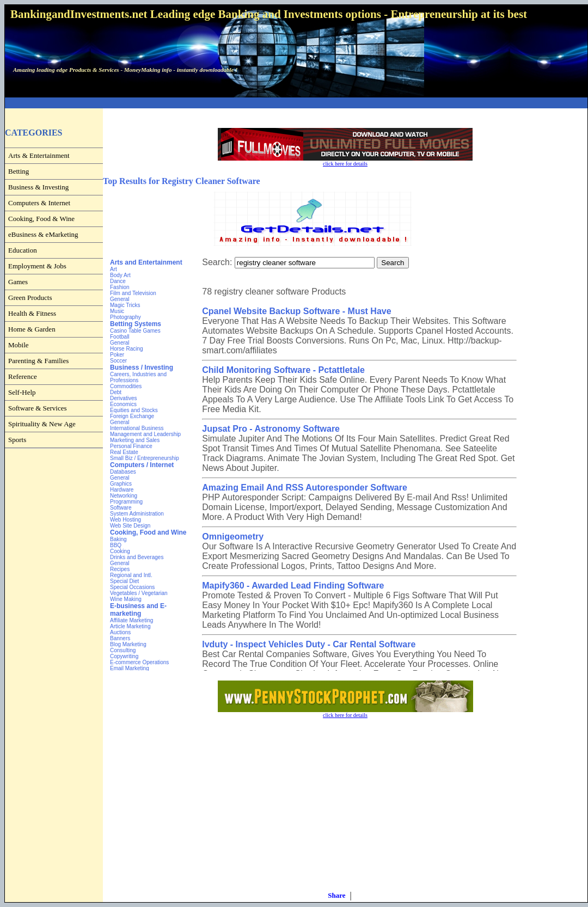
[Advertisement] (48, 641)
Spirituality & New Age (42, 424)
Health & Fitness (32, 313)
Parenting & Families (38, 361)
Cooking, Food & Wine (41, 219)
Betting (19, 171)
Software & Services (38, 408)
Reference (23, 376)
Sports (17, 440)
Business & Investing (38, 187)
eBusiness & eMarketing (43, 234)
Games (18, 282)
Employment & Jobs (37, 266)
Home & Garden (32, 329)
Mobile (19, 345)
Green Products (30, 298)
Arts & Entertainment (39, 155)
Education (23, 250)
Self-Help (22, 392)
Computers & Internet (39, 203)
